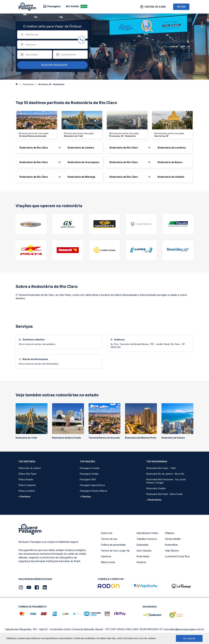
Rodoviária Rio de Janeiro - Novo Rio (165, 474)
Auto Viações (144, 551)
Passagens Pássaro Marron (94, 491)
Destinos (141, 562)
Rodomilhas (171, 545)
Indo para (31, 45)
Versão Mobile (173, 539)
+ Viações (85, 496)
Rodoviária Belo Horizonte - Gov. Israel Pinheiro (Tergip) (166, 481)
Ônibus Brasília (26, 479)
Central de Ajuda (155, 7)
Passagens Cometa (90, 468)
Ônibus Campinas (27, 485)
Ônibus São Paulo (27, 474)
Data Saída (32, 55)
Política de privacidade (113, 545)
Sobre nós (107, 533)
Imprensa (106, 556)
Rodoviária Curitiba (156, 488)
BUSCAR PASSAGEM (52, 65)
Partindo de (32, 35)
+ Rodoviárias (154, 500)
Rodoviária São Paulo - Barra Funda (164, 494)
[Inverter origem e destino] (82, 40)
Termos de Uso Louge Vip (115, 551)
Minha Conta (108, 562)
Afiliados (170, 533)
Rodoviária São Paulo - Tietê (161, 468)
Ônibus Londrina (27, 491)
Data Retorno (69, 55)
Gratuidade (142, 545)
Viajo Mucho (172, 551)
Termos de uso (109, 539)
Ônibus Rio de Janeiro (30, 468)
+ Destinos (24, 496)
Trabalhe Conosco (147, 539)
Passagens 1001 (88, 479)
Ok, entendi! (189, 638)
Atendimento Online (147, 533)
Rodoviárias (143, 556)
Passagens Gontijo (89, 474)
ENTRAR (181, 7)
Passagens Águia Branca (92, 485)
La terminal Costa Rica (177, 556)
